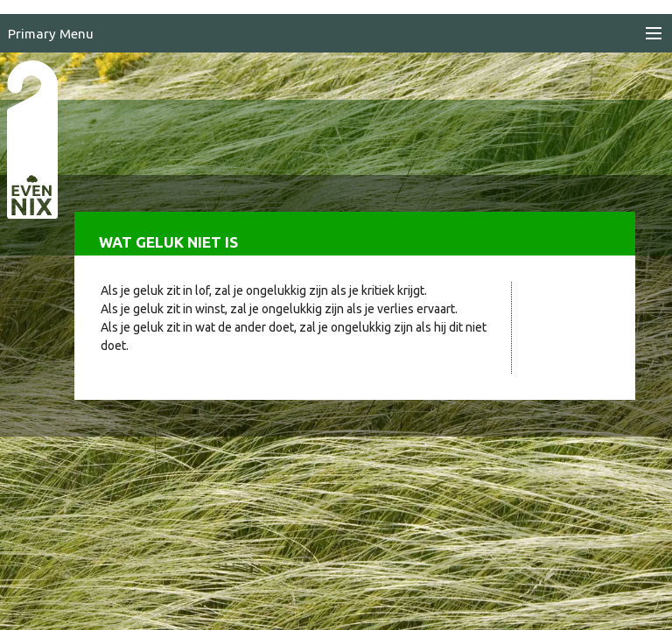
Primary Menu (51, 34)
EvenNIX (31, 138)
